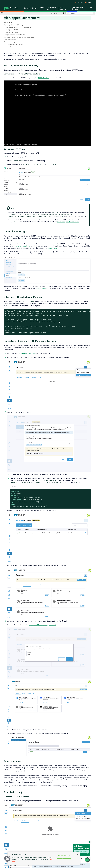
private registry (53, 248)
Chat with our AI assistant (82, 851)
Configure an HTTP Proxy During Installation (19, 27)
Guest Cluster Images (11, 32)
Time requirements (10, 40)
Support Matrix (41, 288)
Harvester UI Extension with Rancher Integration (19, 37)
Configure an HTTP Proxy (13, 30)
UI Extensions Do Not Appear (15, 44)
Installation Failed (11, 47)
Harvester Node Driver (23, 246)
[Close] (78, 855)
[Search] (79, 13)
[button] (7, 859)
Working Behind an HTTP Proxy (14, 25)
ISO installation (44, 78)
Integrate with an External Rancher (15, 35)
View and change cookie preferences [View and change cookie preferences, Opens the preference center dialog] (64, 857)
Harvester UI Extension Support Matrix (43, 625)
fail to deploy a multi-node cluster (68, 222)
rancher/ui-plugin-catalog (27, 353)
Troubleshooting (10, 42)
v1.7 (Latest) (55, 13)
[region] (44, 858)
